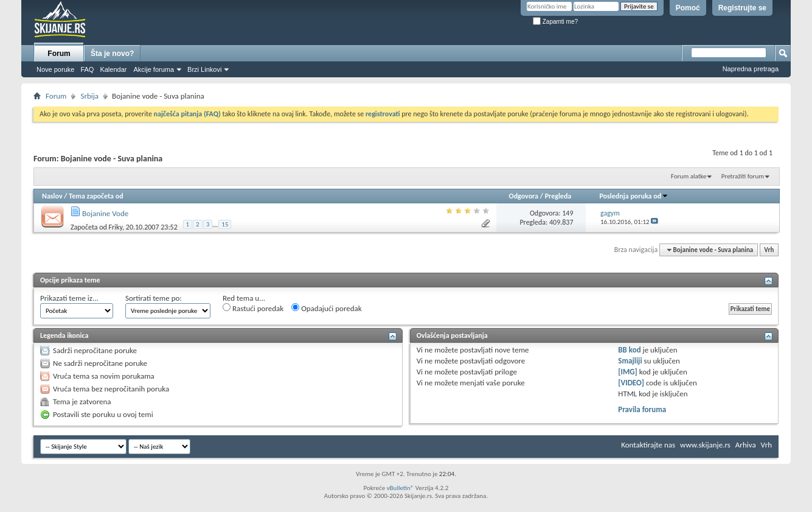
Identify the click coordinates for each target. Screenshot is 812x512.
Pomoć (688, 8)
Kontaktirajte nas (648, 445)
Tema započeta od (96, 196)
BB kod (629, 350)
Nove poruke (55, 69)
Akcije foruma (154, 69)
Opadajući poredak (327, 308)
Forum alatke (689, 176)
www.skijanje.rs (705, 445)
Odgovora (524, 196)
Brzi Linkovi (204, 69)
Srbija (89, 96)
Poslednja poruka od (634, 196)
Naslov (52, 196)
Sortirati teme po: (154, 298)
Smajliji (630, 361)
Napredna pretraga (751, 69)
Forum (59, 54)
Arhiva (746, 445)
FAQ (87, 69)
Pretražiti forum (743, 176)
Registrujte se (742, 8)
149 (567, 213)
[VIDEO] (631, 383)
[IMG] (628, 372)
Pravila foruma (642, 409)
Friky (116, 227)
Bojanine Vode (105, 213)
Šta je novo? (112, 54)
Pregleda (558, 196)
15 (225, 224)
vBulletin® (401, 488)
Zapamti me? (555, 22)
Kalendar (113, 69)
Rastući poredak (253, 308)
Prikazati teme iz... (69, 298)
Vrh (769, 250)
